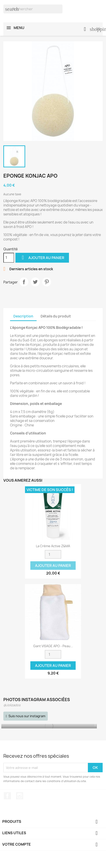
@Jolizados (12, 705)
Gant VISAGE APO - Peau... (53, 646)
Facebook (7, 796)
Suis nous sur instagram (27, 716)
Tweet (35, 282)
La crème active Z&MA (53, 546)
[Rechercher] (33, 9)
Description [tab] (23, 316)
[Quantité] (9, 258)
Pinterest (47, 282)
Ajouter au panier (42, 258)
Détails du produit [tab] (56, 316)
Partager (24, 282)
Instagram (20, 796)
